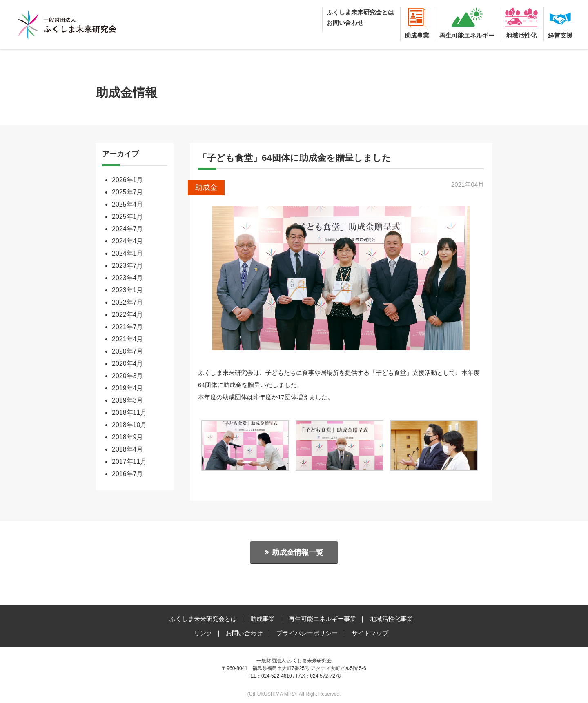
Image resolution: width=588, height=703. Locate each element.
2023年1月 (128, 290)
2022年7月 (128, 302)
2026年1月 (128, 180)
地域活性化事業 (391, 619)
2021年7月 (128, 327)
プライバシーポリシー (307, 633)
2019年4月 (128, 388)
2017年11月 (129, 462)
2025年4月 (128, 204)
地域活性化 (521, 35)
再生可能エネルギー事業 (322, 619)
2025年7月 (128, 192)
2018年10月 (129, 425)
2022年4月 (128, 315)
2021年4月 (128, 339)
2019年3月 (128, 400)
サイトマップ (370, 633)
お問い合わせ (345, 23)
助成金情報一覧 (298, 552)
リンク (203, 633)
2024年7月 (128, 229)
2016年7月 (128, 474)
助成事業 (417, 35)
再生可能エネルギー (467, 35)
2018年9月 (128, 437)
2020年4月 (128, 364)
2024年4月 (128, 241)
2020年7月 (128, 351)
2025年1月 (128, 217)
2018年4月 (128, 449)
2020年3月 (128, 376)
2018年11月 (129, 413)
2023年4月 (128, 278)
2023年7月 (128, 266)
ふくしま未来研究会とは (360, 12)
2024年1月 (128, 253)
